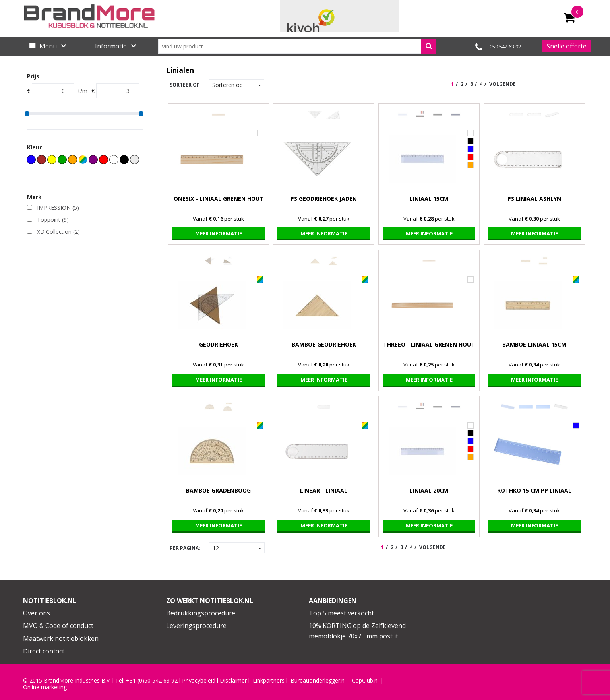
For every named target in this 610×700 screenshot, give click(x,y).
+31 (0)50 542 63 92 (152, 681)
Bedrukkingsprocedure (201, 613)
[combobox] (297, 46)
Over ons (37, 613)
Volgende (503, 84)
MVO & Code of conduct (58, 626)
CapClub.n (365, 681)
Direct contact (44, 651)
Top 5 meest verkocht (341, 613)
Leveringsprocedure (196, 626)
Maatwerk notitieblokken (61, 638)
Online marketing (45, 687)
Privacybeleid (199, 681)
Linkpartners (269, 681)
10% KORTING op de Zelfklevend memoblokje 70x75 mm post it (357, 631)
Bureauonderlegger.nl (318, 681)
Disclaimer (233, 681)
